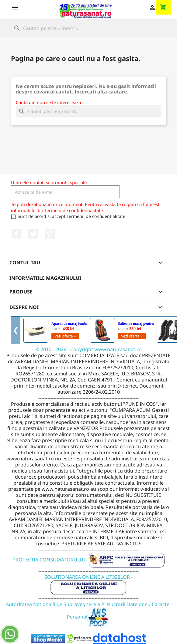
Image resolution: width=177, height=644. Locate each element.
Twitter (33, 234)
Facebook (16, 234)
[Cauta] (88, 28)
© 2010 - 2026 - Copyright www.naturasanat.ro (88, 349)
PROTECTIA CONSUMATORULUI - (89, 560)
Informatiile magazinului (45, 278)
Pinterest (50, 234)
